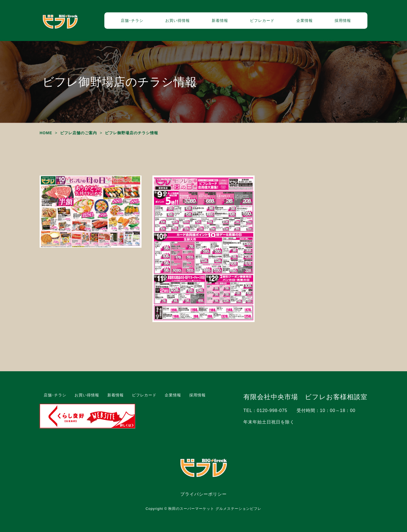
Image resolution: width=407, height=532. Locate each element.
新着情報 (220, 21)
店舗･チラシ (132, 21)
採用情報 (343, 21)
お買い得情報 (178, 21)
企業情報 (305, 21)
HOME (46, 133)
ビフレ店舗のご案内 (79, 133)
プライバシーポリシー (204, 494)
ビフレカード (262, 21)
